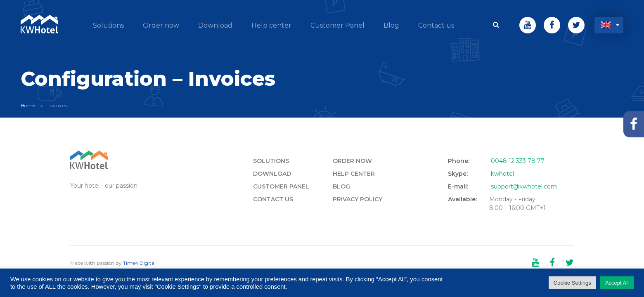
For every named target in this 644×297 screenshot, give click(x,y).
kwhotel (502, 174)
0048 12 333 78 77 (518, 161)
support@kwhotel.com (524, 186)
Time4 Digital (139, 263)
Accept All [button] (617, 283)
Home (28, 105)
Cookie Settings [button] (572, 283)
